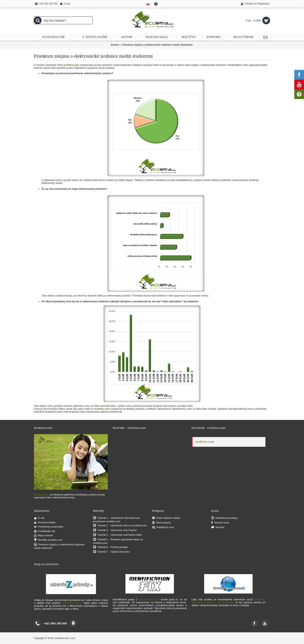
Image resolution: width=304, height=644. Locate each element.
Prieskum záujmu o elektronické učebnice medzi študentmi (157, 45)
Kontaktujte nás (45, 531)
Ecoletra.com (42, 495)
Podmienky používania (49, 527)
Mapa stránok (44, 536)
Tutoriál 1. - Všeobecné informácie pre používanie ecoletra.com (117, 520)
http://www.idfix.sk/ (149, 599)
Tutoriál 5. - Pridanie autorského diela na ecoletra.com (118, 541)
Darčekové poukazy (224, 518)
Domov (115, 45)
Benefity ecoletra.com (48, 540)
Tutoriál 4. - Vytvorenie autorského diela (117, 535)
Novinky (218, 527)
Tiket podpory (162, 523)
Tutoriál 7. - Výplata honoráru (111, 552)
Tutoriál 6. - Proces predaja (110, 547)
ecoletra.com (205, 442)
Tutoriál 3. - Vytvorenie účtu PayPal (115, 530)
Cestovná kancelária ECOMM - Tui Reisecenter (228, 601)
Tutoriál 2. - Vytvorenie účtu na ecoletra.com (120, 526)
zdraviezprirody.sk (72, 603)
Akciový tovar (220, 523)
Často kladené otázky (166, 518)
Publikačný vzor (163, 527)
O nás (39, 518)
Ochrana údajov (45, 523)
